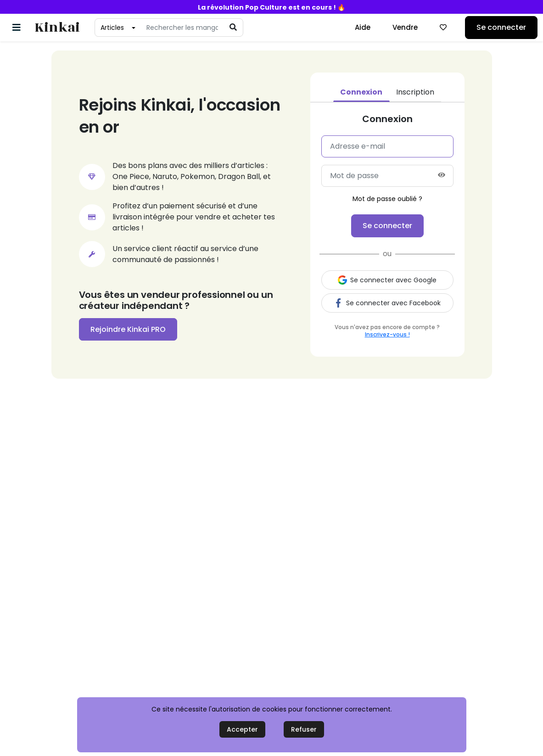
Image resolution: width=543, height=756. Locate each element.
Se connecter (501, 27)
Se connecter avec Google (387, 280)
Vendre (405, 27)
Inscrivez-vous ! (387, 334)
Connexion (361, 92)
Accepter (242, 729)
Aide (363, 27)
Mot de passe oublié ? (387, 199)
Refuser (304, 729)
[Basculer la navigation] (17, 28)
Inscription (415, 92)
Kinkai (57, 28)
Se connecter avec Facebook (387, 303)
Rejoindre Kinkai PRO (128, 329)
